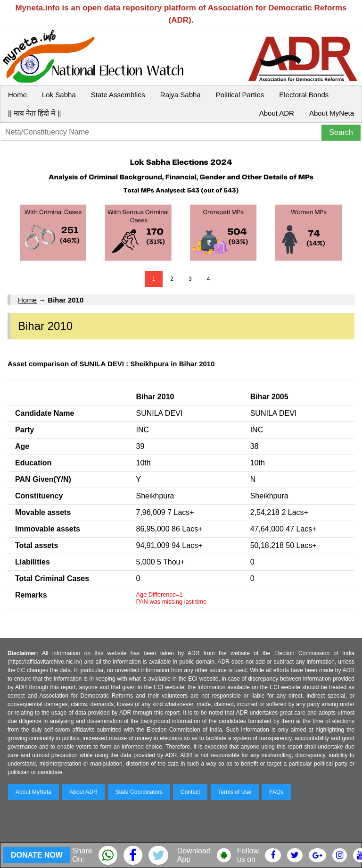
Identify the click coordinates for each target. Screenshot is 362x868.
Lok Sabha (59, 95)
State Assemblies (118, 95)
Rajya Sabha (181, 95)
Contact (190, 792)
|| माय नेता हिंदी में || (34, 113)
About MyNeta (332, 113)
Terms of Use (235, 792)
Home (17, 95)
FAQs (276, 792)
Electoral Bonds (304, 95)
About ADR (277, 113)
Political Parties (240, 95)
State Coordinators (139, 792)
